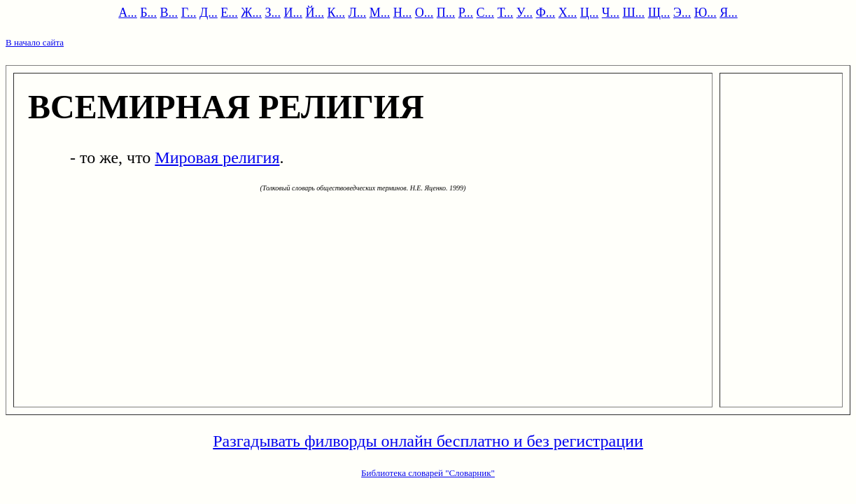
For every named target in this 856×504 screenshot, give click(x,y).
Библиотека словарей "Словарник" (428, 473)
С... (485, 13)
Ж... (251, 13)
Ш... (633, 13)
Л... (357, 13)
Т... (506, 13)
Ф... (546, 13)
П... (446, 13)
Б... (148, 13)
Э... (682, 13)
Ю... (706, 13)
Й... (315, 13)
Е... (229, 13)
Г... (189, 13)
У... (525, 13)
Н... (403, 13)
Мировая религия (217, 157)
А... (128, 13)
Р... (466, 13)
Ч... (611, 13)
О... (425, 13)
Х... (568, 13)
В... (169, 13)
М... (380, 13)
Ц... (590, 13)
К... (336, 13)
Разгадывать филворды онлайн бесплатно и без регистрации (428, 441)
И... (293, 13)
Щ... (659, 13)
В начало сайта (35, 42)
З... (273, 13)
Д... (209, 13)
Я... (729, 13)
